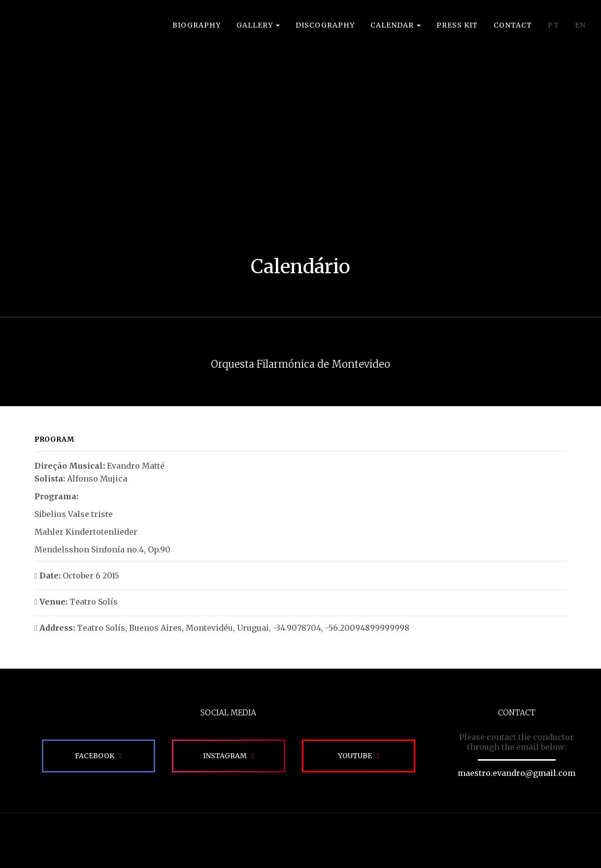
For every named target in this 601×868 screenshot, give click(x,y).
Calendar (396, 25)
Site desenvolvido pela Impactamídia (301, 840)
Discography (325, 25)
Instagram (225, 756)
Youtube (355, 756)
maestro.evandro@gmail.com (517, 773)
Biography (197, 25)
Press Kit (457, 25)
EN (580, 25)
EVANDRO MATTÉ (52, 34)
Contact (513, 25)
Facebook (95, 756)
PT (553, 25)
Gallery (258, 25)
